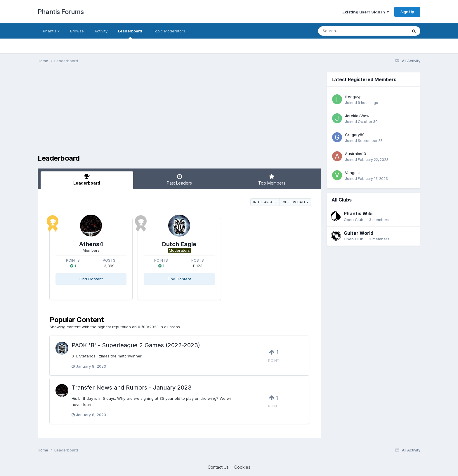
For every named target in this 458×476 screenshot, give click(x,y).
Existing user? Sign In (366, 12)
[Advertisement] (144, 113)
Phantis (51, 31)
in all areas (265, 202)
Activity (101, 31)
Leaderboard (130, 34)
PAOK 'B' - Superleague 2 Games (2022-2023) (136, 345)
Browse (77, 31)
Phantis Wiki (358, 213)
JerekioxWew (357, 116)
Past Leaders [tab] (179, 180)
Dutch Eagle (179, 244)
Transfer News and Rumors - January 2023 (132, 388)
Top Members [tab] (272, 180)
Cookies (242, 467)
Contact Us (218, 467)
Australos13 (355, 154)
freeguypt (354, 97)
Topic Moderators (169, 31)
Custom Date (296, 202)
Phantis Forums (61, 12)
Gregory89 (355, 135)
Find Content (91, 279)
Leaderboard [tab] (87, 180)
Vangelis (353, 173)
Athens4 (91, 244)
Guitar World (359, 233)
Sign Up (407, 12)
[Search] (347, 31)
